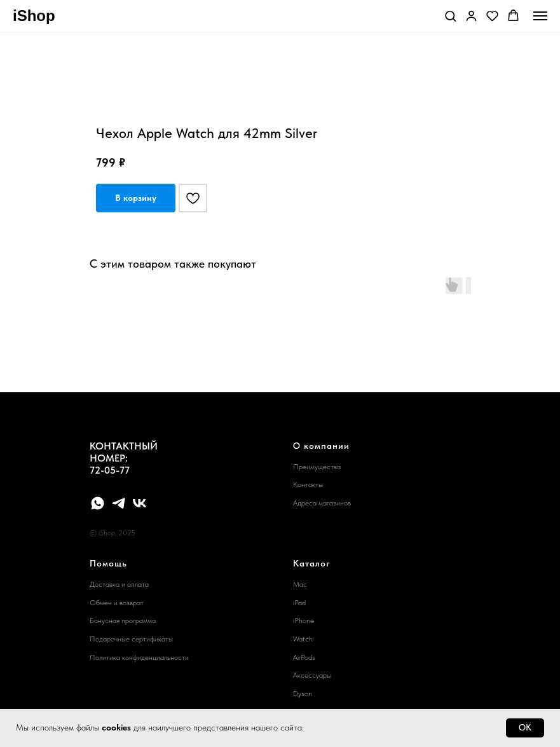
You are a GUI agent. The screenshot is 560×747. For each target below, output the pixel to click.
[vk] (140, 503)
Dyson (303, 694)
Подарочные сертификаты (131, 639)
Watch (303, 639)
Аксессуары (312, 675)
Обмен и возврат (117, 603)
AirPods (304, 657)
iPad (299, 603)
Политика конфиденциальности (139, 657)
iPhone (304, 620)
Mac (300, 584)
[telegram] (119, 503)
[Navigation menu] (540, 16)
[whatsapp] (98, 503)
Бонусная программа (123, 620)
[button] (450, 16)
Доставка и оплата (119, 584)
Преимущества (317, 467)
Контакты (308, 484)
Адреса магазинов (322, 503)
